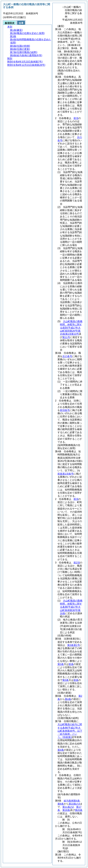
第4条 (68, 699)
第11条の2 (68, 807)
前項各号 (65, 410)
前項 (76, 118)
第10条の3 (74, 804)
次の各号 (67, 356)
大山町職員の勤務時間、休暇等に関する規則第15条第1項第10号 (71, 328)
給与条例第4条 (72, 801)
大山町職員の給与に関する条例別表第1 (70, 731)
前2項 (77, 563)
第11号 (66, 337)
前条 (71, 664)
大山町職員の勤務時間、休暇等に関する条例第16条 (71, 607)
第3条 (61, 664)
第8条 (61, 804)
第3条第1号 (74, 645)
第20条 (79, 810)
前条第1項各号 (66, 474)
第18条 (66, 810)
